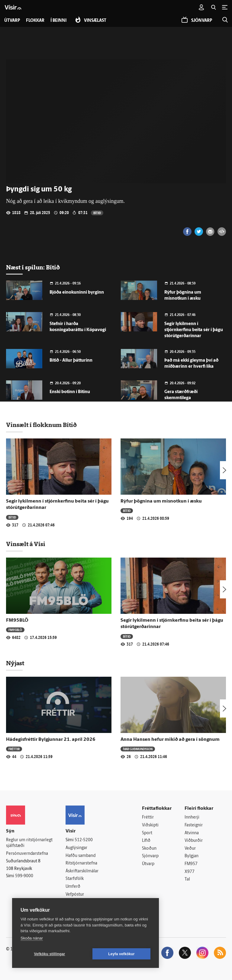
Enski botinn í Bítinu (70, 392)
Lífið (146, 841)
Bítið (97, 213)
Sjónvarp (150, 856)
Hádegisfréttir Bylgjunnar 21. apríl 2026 (51, 740)
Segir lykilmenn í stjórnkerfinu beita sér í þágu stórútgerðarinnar (194, 330)
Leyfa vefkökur (121, 954)
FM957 (191, 864)
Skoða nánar (32, 938)
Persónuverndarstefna (27, 854)
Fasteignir (194, 825)
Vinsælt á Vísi (26, 544)
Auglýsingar (76, 848)
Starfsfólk (75, 879)
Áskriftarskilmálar (82, 871)
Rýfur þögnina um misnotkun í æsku (161, 501)
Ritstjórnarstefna (81, 863)
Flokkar (35, 21)
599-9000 (24, 876)
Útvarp (148, 864)
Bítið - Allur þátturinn (71, 361)
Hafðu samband (81, 856)
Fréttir (14, 749)
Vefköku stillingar (50, 954)
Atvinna (192, 833)
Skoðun (149, 849)
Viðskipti (150, 825)
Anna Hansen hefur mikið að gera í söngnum (170, 740)
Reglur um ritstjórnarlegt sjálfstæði (29, 843)
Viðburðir (194, 841)
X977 (190, 872)
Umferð (73, 887)
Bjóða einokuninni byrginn (77, 293)
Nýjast (15, 663)
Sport (147, 833)
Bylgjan (192, 856)
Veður (190, 849)
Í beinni (58, 21)
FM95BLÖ (17, 620)
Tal (187, 879)
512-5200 (84, 840)
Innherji (192, 817)
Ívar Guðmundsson (138, 749)
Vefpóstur (75, 895)
